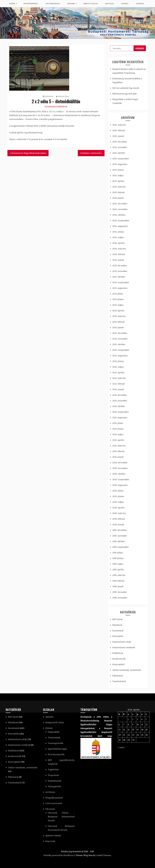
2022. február (119, 384)
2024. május (118, 237)
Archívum (140, 4)
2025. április (118, 181)
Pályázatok (118, 676)
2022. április (118, 372)
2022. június (118, 361)
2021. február (118, 451)
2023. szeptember (121, 282)
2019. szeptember (121, 547)
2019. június (118, 558)
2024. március (119, 249)
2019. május (118, 564)
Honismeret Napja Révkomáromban (29, 153)
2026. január (118, 136)
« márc (121, 747)
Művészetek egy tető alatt (124, 94)
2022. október (119, 344)
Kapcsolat (109, 4)
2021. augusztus (120, 418)
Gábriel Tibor (63, 96)
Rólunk (12, 4)
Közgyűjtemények (31, 4)
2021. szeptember (121, 412)
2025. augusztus (120, 164)
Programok (53, 775)
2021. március (119, 446)
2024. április (118, 243)
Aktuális (125, 4)
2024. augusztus (120, 226)
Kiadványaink (55, 781)
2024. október (119, 215)
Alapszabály (54, 732)
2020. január (118, 524)
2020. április (118, 508)
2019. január (118, 586)
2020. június (118, 496)
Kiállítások (62, 106)
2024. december (120, 204)
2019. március (119, 575)
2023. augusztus (120, 288)
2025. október (119, 153)
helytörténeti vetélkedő (124, 647)
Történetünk (54, 738)
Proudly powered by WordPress (59, 855)
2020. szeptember (121, 479)
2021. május (118, 434)
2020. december (120, 463)
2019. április (118, 570)
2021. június (118, 429)
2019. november (120, 536)
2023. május (118, 305)
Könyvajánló (118, 664)
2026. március (119, 125)
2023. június (118, 299)
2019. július (118, 553)
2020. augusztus (120, 485)
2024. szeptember (121, 221)
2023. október (119, 277)
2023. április (118, 311)
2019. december (120, 530)
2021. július (118, 423)
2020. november (120, 468)
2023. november (120, 271)
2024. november (120, 209)
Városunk (71, 4)
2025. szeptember (121, 159)
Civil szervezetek (52, 4)
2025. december (120, 142)
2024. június (118, 232)
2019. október (119, 541)
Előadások (117, 625)
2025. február (118, 192)
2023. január (118, 327)
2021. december (120, 395)
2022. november (120, 339)
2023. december (120, 266)
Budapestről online (55, 722)
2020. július (118, 491)
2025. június (118, 170)
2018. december (120, 592)
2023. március (119, 316)
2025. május (118, 175)
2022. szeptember (121, 350)
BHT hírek (117, 619)
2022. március (119, 378)
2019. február (118, 581)
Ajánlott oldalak (90, 4)
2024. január (118, 260)
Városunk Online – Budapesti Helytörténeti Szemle (61, 817)
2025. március (119, 187)
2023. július (118, 294)
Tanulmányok (119, 681)
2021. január (118, 457)
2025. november (120, 147)
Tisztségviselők (56, 743)
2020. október (119, 474)
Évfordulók (118, 636)
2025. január (118, 198)
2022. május (118, 367)
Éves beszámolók (56, 754)
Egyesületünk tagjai (57, 749)
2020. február (119, 519)
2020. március (119, 513)
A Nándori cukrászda (90, 153)
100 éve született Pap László (126, 88)
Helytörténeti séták (122, 642)
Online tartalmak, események (127, 670)
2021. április (118, 440)
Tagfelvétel (53, 770)
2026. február (119, 130)
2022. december (120, 333)
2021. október (119, 406)
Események (50, 106)
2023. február (118, 322)
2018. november (120, 598)
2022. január (118, 389)
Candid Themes (103, 855)
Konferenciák (119, 659)
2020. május (118, 502)
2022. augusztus (120, 356)
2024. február (119, 254)
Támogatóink (54, 786)
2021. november (120, 401)
